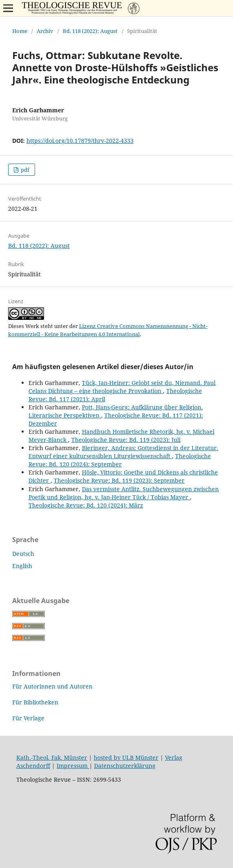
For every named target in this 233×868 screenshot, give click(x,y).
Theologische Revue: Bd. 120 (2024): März (86, 505)
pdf (24, 170)
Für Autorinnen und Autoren (52, 686)
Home (20, 31)
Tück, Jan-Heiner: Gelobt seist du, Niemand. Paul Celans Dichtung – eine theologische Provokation (122, 387)
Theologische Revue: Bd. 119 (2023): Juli (126, 440)
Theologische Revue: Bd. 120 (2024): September (120, 460)
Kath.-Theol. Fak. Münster (52, 758)
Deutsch (23, 554)
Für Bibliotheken (35, 702)
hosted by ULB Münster (126, 758)
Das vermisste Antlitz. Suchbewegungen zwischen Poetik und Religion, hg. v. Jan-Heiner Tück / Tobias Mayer (124, 493)
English (22, 566)
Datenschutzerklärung (125, 766)
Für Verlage (28, 718)
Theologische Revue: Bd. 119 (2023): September (119, 480)
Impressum (73, 766)
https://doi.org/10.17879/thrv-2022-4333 (80, 141)
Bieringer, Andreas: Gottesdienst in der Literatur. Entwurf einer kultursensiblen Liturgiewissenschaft (123, 452)
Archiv (45, 31)
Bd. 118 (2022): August (90, 31)
